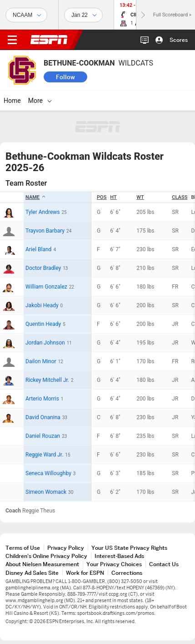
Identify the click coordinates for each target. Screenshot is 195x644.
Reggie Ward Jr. (44, 455)
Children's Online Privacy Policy (46, 556)
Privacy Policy (66, 548)
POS (102, 197)
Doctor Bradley (43, 268)
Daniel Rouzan (43, 436)
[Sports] (26, 15)
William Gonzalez (46, 287)
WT (140, 197)
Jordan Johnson (45, 343)
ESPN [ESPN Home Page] (49, 40)
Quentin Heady (43, 324)
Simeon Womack (46, 492)
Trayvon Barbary (45, 231)
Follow (65, 77)
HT (113, 197)
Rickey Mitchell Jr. (47, 380)
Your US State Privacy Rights (129, 548)
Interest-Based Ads (119, 556)
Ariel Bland (38, 249)
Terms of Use (23, 548)
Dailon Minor (41, 361)
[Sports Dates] (83, 15)
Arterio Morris (42, 399)
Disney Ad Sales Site (32, 573)
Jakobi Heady (42, 305)
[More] (50, 101)
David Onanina (43, 417)
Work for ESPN (85, 573)
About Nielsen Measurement (42, 564)
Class (180, 197)
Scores (179, 40)
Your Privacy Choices (114, 564)
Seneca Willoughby (48, 473)
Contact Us (164, 564)
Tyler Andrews (43, 212)
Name (36, 197)
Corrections (127, 573)
